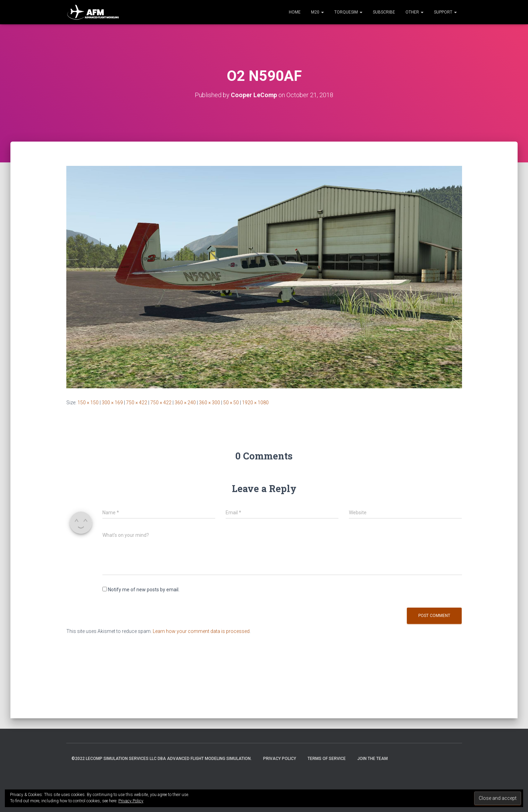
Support (445, 12)
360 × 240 (185, 403)
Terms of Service (327, 759)
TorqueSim (348, 12)
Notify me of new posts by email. (144, 590)
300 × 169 (112, 403)
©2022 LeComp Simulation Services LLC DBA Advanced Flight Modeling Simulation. (162, 759)
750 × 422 (137, 403)
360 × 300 (209, 403)
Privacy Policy (280, 759)
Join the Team (372, 759)
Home (295, 12)
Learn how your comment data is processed (201, 631)
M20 (317, 12)
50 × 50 (231, 403)
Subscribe (384, 12)
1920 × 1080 (255, 403)
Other (414, 12)
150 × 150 (88, 403)
